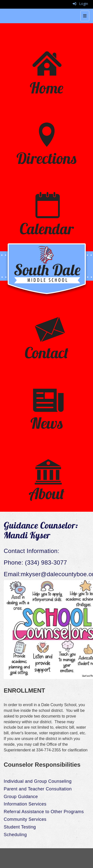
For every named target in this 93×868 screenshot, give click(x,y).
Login (80, 4)
